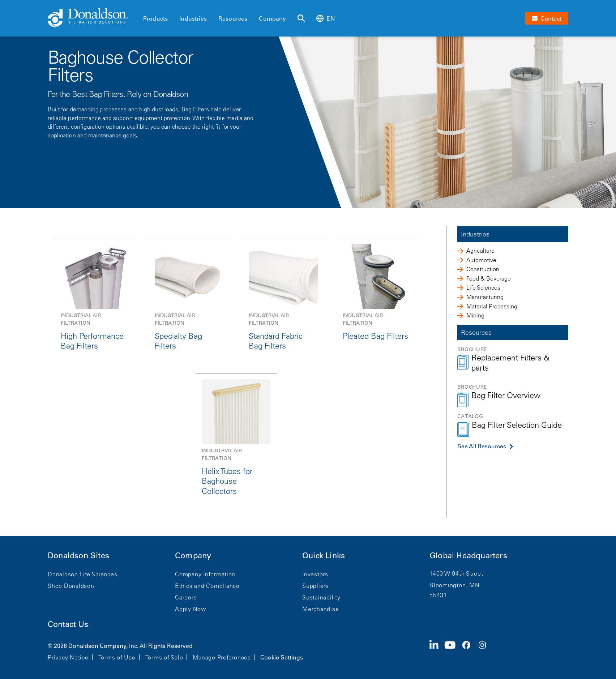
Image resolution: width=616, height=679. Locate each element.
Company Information (205, 574)
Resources (233, 18)
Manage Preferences (222, 657)
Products (155, 18)
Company (272, 18)
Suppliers (316, 586)
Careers (186, 597)
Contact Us (68, 624)
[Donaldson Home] (93, 18)
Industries (193, 18)
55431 (438, 595)
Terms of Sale (164, 657)
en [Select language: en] (325, 18)
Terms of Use (117, 657)
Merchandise (320, 609)
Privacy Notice (68, 657)
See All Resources (482, 446)
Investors (315, 574)
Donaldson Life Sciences (82, 574)
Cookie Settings (282, 657)
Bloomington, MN (454, 585)
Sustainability (321, 597)
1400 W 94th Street (456, 573)
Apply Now (191, 609)
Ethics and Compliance (207, 586)
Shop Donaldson (71, 586)
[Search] (301, 18)
